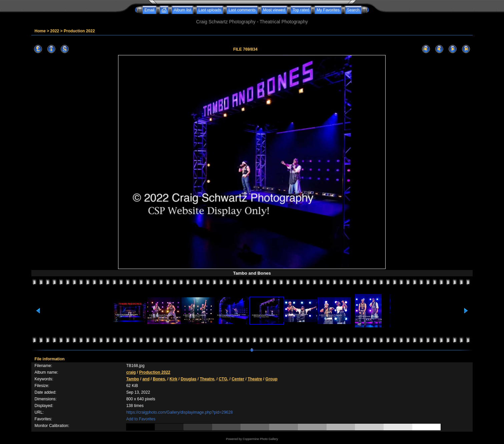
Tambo (132, 379)
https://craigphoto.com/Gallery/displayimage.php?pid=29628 (179, 412)
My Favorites (328, 10)
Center (238, 379)
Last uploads (210, 10)
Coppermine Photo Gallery (260, 439)
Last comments (242, 10)
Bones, (159, 379)
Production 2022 (79, 31)
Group (272, 379)
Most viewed (274, 10)
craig (131, 372)
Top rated (301, 10)
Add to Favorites (141, 419)
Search (353, 10)
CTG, (224, 379)
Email (149, 10)
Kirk (173, 379)
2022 (55, 31)
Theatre (255, 379)
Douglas (189, 379)
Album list (182, 10)
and (146, 379)
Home (40, 31)
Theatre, (208, 379)
